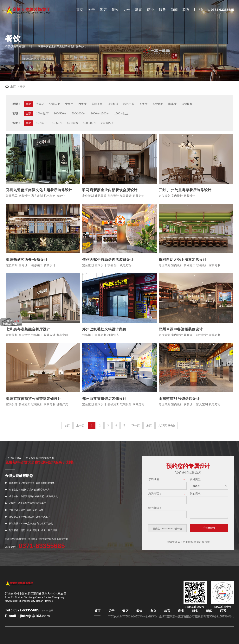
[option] (167, 529)
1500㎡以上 (121, 113)
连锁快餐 (187, 104)
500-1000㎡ (79, 113)
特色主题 (129, 104)
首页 (80, 10)
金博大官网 (28, 10)
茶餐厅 (143, 104)
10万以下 (42, 123)
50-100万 (73, 123)
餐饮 (115, 10)
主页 (13, 86)
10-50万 (57, 123)
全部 (28, 104)
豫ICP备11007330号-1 (220, 616)
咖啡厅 (172, 104)
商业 (151, 10)
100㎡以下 (42, 113)
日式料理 (113, 104)
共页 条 (167, 425)
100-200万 (90, 123)
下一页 (136, 425)
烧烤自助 (55, 104)
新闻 (174, 10)
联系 (186, 10)
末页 (149, 425)
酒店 (103, 10)
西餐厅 (82, 104)
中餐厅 (69, 104)
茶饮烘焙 (158, 104)
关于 (91, 10)
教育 (139, 10)
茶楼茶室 (97, 104)
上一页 (80, 425)
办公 (127, 10)
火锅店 (40, 104)
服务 (162, 10)
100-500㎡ (60, 113)
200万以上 (107, 123)
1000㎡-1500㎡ (100, 113)
